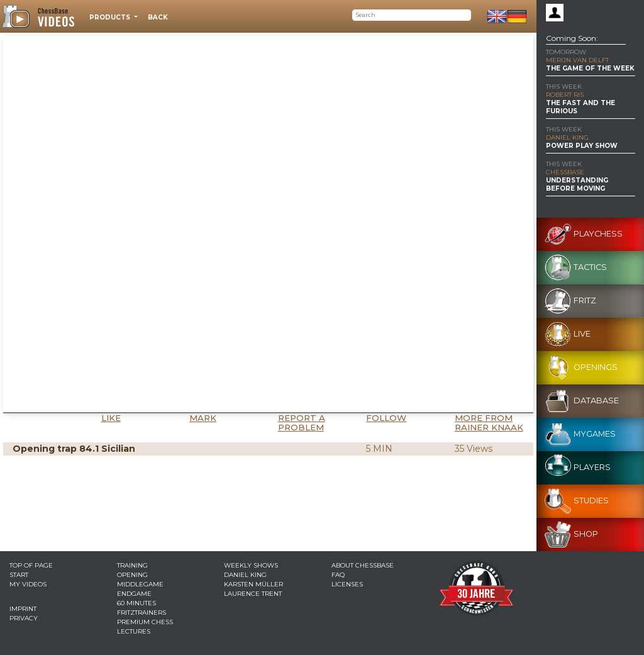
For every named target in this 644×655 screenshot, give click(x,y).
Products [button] (111, 17)
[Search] (412, 15)
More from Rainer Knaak (489, 423)
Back (158, 17)
